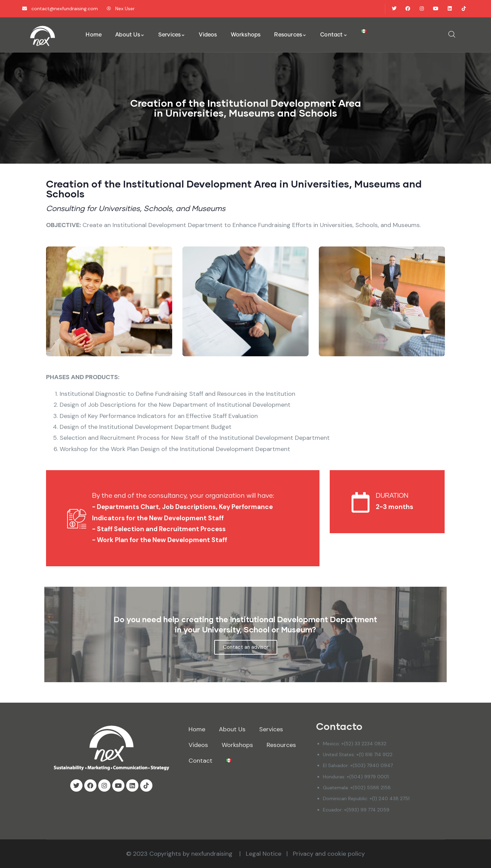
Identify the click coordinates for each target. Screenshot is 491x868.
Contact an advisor (246, 647)
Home (197, 729)
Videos (198, 745)
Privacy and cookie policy (329, 854)
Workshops (237, 745)
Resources (281, 745)
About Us (232, 729)
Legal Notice (264, 854)
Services (271, 729)
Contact (200, 761)
